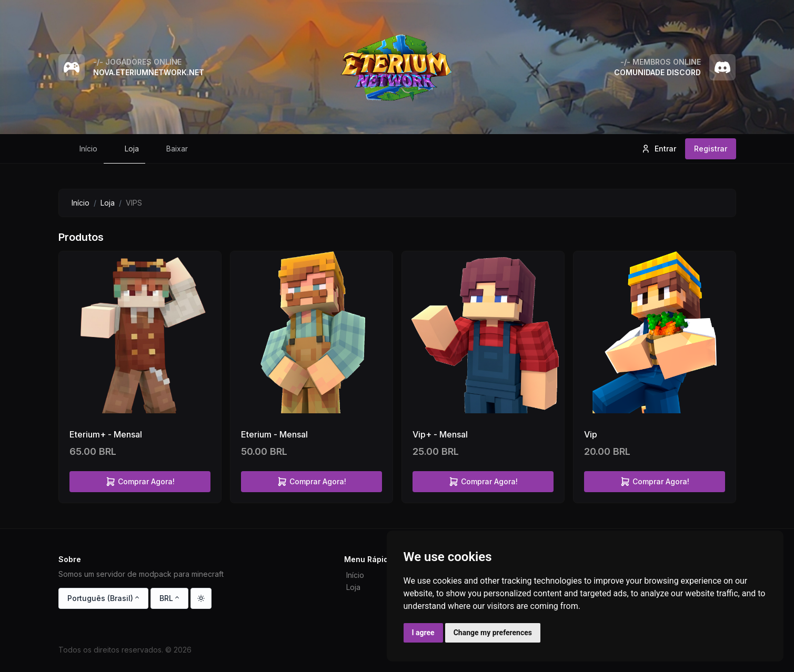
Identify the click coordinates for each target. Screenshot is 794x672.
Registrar (711, 149)
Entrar (659, 149)
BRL (166, 598)
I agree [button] (423, 633)
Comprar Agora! (140, 482)
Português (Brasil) (100, 598)
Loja (108, 203)
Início (81, 203)
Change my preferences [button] (493, 633)
